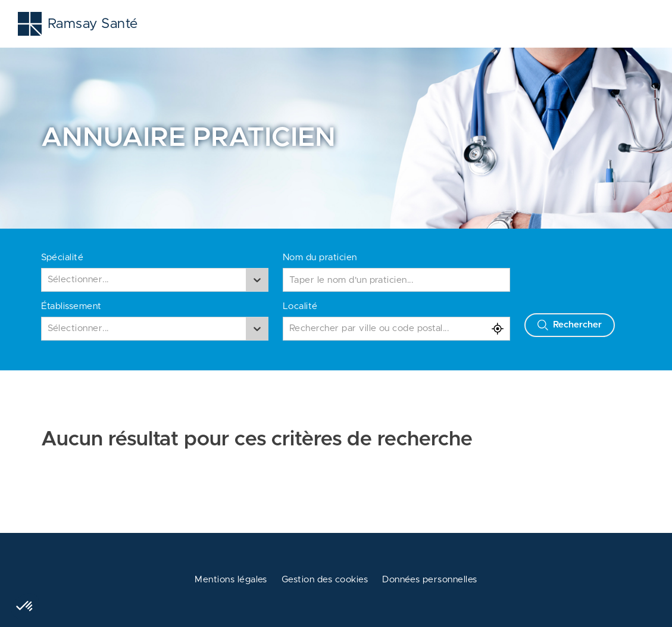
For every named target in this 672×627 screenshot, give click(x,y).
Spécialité (62, 258)
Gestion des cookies (325, 580)
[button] (25, 607)
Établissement (71, 306)
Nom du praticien (320, 258)
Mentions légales (231, 580)
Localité (300, 306)
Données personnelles (430, 580)
